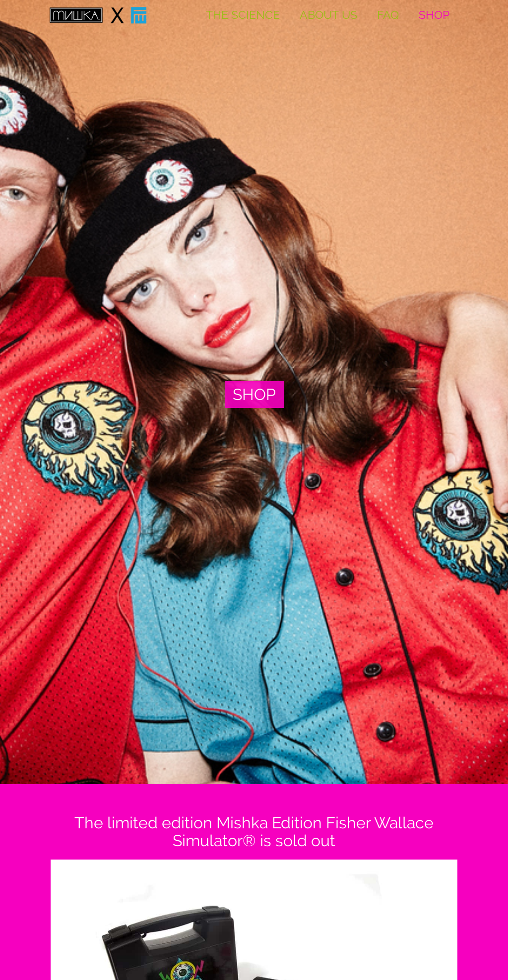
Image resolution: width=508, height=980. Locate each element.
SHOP (434, 15)
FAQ (388, 15)
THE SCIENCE (243, 15)
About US (328, 15)
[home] (98, 15)
